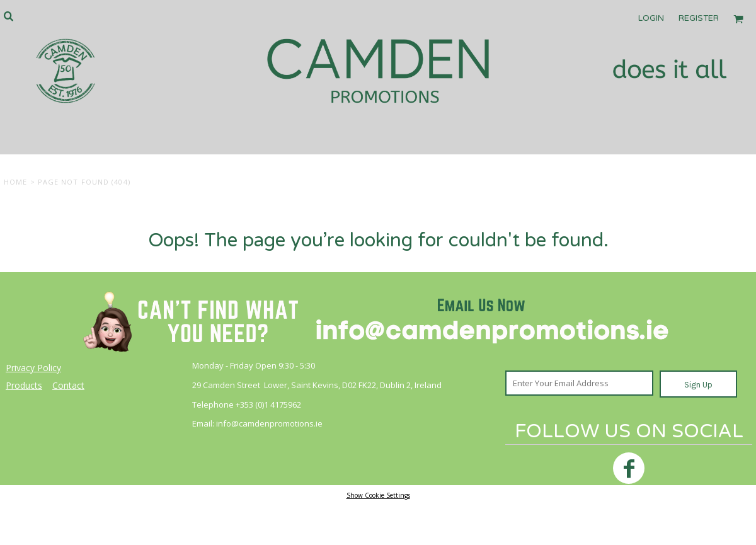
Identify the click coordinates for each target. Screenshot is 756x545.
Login (651, 18)
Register (699, 18)
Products (24, 385)
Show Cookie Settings (378, 495)
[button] (8, 16)
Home (15, 182)
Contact (68, 385)
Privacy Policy (33, 368)
